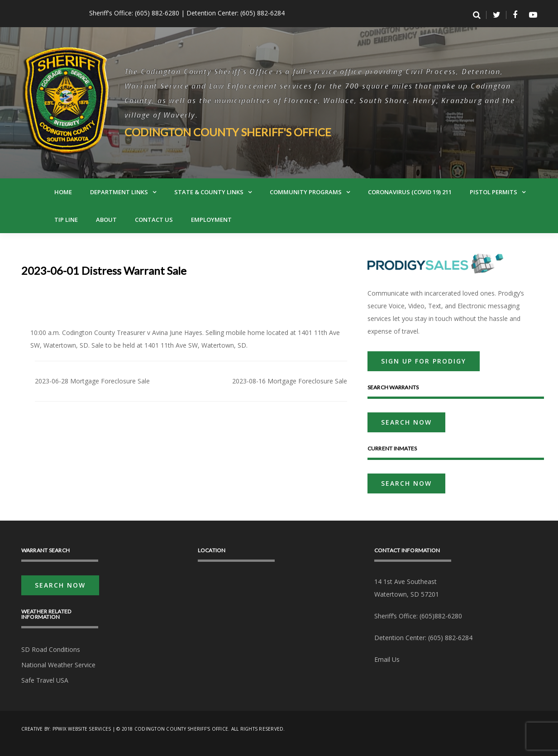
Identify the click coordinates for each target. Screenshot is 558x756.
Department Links (119, 192)
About (106, 220)
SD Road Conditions (51, 649)
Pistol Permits (494, 192)
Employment (211, 220)
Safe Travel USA (45, 680)
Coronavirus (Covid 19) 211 (410, 192)
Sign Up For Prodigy (424, 361)
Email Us (387, 659)
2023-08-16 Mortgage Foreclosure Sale (290, 381)
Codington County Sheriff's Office (228, 132)
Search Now (406, 422)
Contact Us (154, 220)
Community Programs (306, 192)
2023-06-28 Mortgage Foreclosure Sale (92, 381)
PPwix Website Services (82, 729)
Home (63, 192)
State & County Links (209, 192)
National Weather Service (58, 665)
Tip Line (66, 220)
